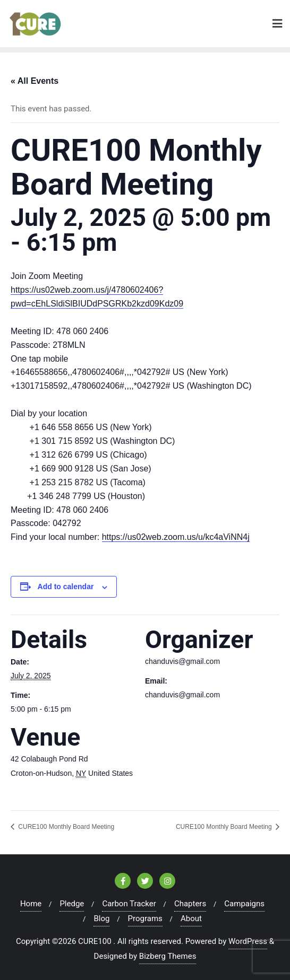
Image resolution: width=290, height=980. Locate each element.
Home (31, 904)
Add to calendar (66, 587)
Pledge (72, 904)
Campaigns (244, 904)
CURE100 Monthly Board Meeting (65, 827)
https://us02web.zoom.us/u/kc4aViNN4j (176, 537)
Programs (145, 918)
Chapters (190, 904)
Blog (101, 918)
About (191, 918)
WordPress (248, 941)
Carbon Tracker (129, 904)
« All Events (35, 81)
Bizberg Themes (168, 956)
